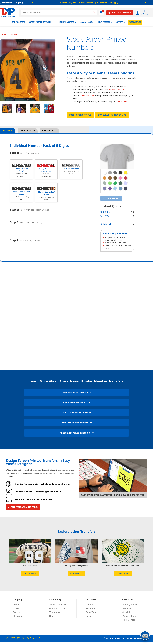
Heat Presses (105, 21)
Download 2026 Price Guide (112, 117)
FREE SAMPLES (135, 21)
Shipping (17, 618)
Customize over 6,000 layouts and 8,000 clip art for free (113, 497)
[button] (55, 3)
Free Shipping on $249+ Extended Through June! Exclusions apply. (89, 3)
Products (91, 611)
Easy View (91, 614)
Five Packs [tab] (8, 133)
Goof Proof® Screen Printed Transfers (123, 568)
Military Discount (58, 611)
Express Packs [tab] (28, 133)
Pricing (90, 618)
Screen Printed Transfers (42, 21)
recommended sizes (119, 88)
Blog (52, 618)
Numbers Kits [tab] (49, 133)
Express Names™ (30, 568)
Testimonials (56, 614)
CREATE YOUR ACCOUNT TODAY (23, 509)
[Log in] (131, 13)
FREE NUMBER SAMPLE (80, 117)
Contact (90, 607)
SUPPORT (120, 21)
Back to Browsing (10, 33)
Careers (17, 611)
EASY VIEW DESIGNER (112, 13)
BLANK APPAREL (87, 21)
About (16, 607)
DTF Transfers (19, 21)
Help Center (129, 622)
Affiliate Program (58, 607)
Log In (136, 11)
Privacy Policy (130, 607)
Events (16, 614)
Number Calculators (90, 94)
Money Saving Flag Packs (76, 568)
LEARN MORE (30, 576)
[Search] (94, 13)
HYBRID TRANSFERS (67, 21)
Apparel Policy (130, 618)
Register (139, 14)
